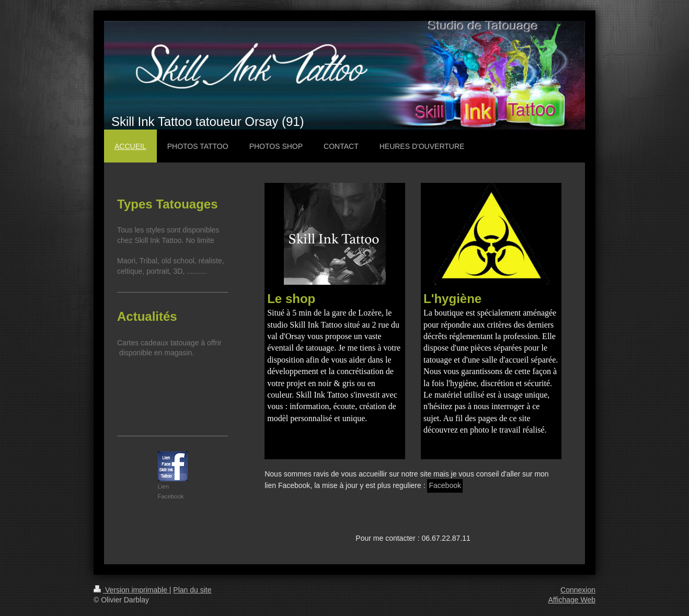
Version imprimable (131, 590)
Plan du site (192, 590)
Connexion (578, 590)
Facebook (445, 485)
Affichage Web (572, 600)
